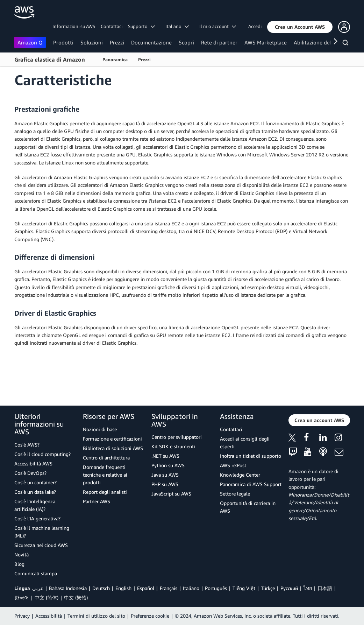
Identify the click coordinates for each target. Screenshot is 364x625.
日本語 (325, 588)
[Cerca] (346, 44)
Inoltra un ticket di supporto (251, 456)
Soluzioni (92, 42)
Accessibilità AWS (33, 464)
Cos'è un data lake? (35, 492)
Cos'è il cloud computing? (42, 454)
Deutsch (101, 588)
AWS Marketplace (266, 42)
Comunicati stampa (36, 573)
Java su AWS (165, 475)
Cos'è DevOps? (30, 473)
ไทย (308, 588)
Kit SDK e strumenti (173, 446)
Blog (19, 564)
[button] (300, 27)
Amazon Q (30, 42)
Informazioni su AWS (74, 26)
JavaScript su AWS (171, 494)
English (123, 588)
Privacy (22, 616)
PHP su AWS (165, 484)
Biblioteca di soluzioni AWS (113, 448)
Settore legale (235, 494)
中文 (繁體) (76, 598)
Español (146, 588)
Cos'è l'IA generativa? (37, 518)
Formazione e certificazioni (112, 439)
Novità (22, 554)
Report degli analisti (105, 492)
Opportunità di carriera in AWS (248, 507)
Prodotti (63, 42)
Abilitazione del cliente (321, 42)
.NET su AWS (165, 456)
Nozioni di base (100, 429)
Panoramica (115, 59)
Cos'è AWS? (27, 445)
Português (216, 588)
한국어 (22, 598)
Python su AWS (168, 465)
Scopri (186, 42)
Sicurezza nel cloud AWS (41, 545)
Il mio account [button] (218, 26)
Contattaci (112, 26)
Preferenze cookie (150, 616)
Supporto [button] (141, 26)
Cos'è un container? (35, 482)
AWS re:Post (233, 465)
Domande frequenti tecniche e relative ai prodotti (105, 475)
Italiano (191, 588)
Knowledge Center (240, 475)
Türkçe (268, 588)
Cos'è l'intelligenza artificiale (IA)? (35, 505)
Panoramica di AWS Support (251, 484)
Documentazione (151, 42)
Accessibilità (49, 616)
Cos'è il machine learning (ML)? (42, 532)
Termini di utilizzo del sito (96, 616)
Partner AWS (97, 501)
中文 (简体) (47, 598)
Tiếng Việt (244, 588)
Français (169, 588)
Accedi (255, 26)
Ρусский (289, 588)
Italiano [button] (177, 26)
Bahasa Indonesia (68, 588)
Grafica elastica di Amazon (50, 59)
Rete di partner (219, 42)
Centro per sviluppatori (177, 437)
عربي (38, 588)
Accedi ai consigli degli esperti (245, 443)
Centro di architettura (106, 458)
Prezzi (117, 42)
